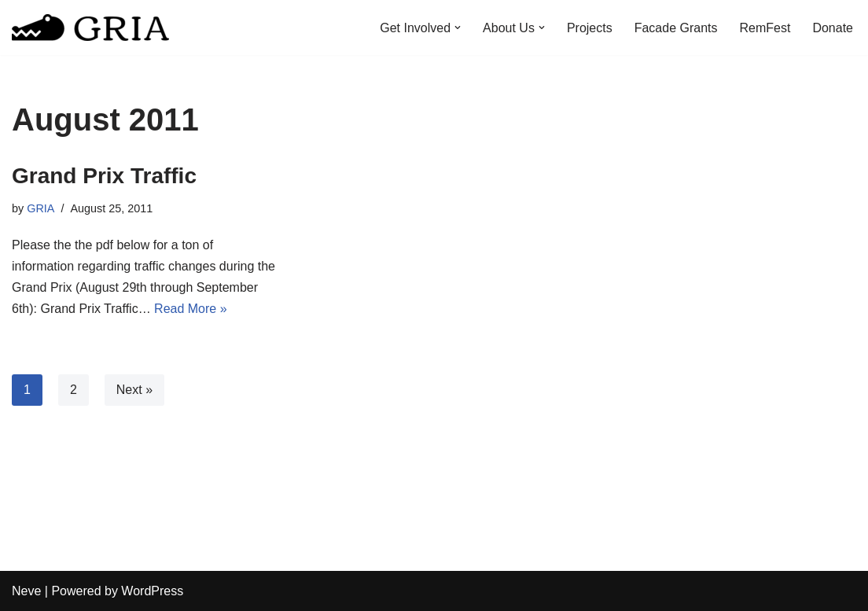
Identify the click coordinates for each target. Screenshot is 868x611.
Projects (590, 28)
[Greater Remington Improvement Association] (90, 28)
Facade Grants (676, 28)
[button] (458, 28)
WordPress (152, 591)
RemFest (765, 28)
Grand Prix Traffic (104, 176)
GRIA (40, 208)
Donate (833, 28)
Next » (134, 390)
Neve (26, 591)
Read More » (191, 309)
